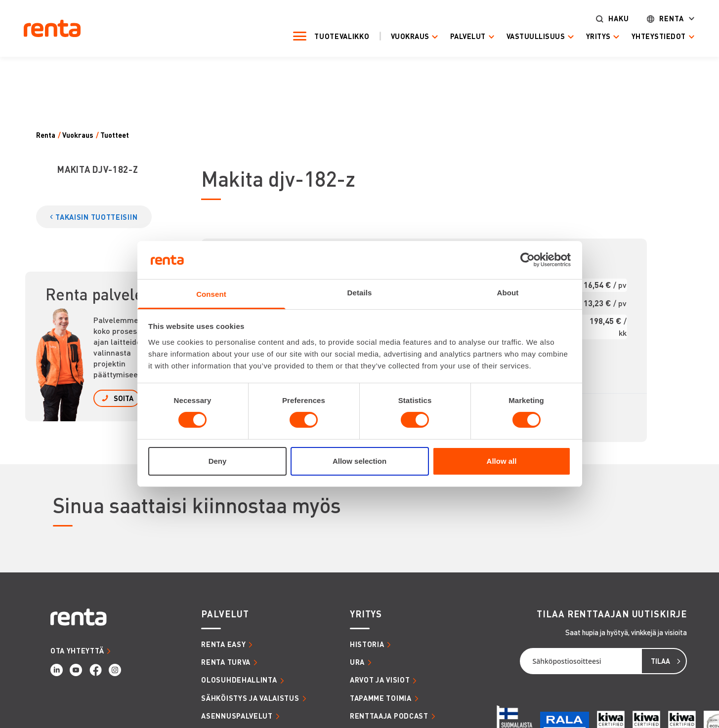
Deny (218, 461)
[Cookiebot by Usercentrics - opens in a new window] (528, 260)
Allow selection (359, 461)
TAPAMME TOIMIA (381, 698)
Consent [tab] (211, 294)
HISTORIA (367, 644)
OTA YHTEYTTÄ (77, 650)
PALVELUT (225, 614)
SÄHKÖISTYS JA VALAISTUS (250, 698)
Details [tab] (360, 293)
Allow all (502, 461)
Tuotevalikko (334, 36)
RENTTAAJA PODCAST (389, 716)
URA (357, 662)
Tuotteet (115, 135)
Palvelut (460, 36)
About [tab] (508, 293)
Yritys (591, 36)
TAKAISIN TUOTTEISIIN (96, 217)
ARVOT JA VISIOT (380, 680)
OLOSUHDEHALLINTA (239, 680)
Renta (664, 19)
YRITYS (366, 614)
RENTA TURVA (226, 662)
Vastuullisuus (529, 36)
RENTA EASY (223, 644)
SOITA (124, 398)
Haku (611, 19)
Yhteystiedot (651, 36)
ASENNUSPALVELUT (237, 716)
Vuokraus (402, 36)
